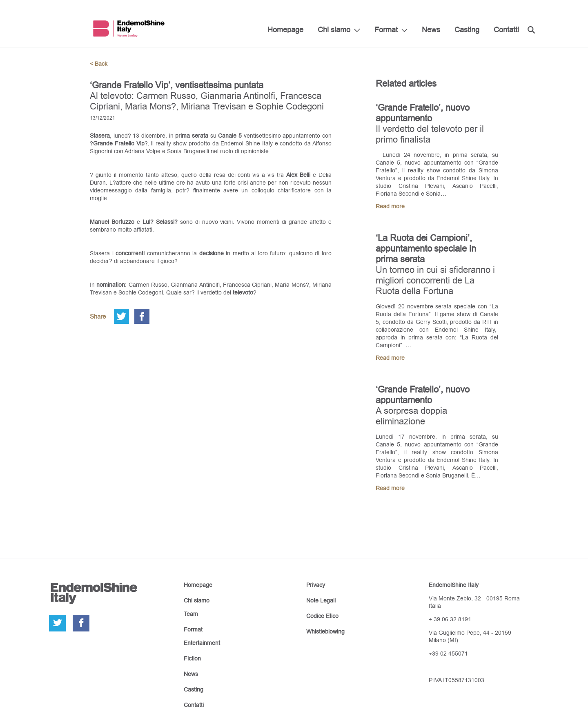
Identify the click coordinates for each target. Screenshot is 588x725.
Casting (467, 30)
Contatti (506, 30)
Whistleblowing (325, 631)
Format (386, 30)
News (431, 30)
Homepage (285, 30)
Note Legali (321, 600)
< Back (99, 64)
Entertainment (202, 643)
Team (191, 614)
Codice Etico (322, 616)
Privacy (316, 585)
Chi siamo (334, 30)
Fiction (192, 658)
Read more (390, 206)
